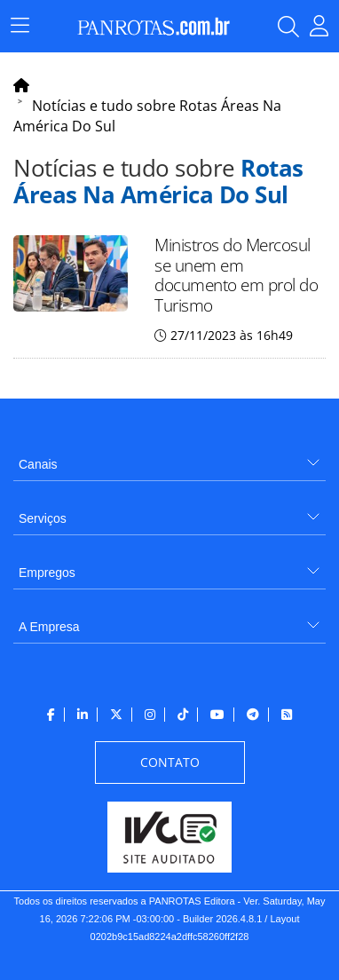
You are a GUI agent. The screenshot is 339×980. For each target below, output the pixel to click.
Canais (38, 464)
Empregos (47, 573)
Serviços (43, 518)
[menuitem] (169, 458)
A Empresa (49, 627)
